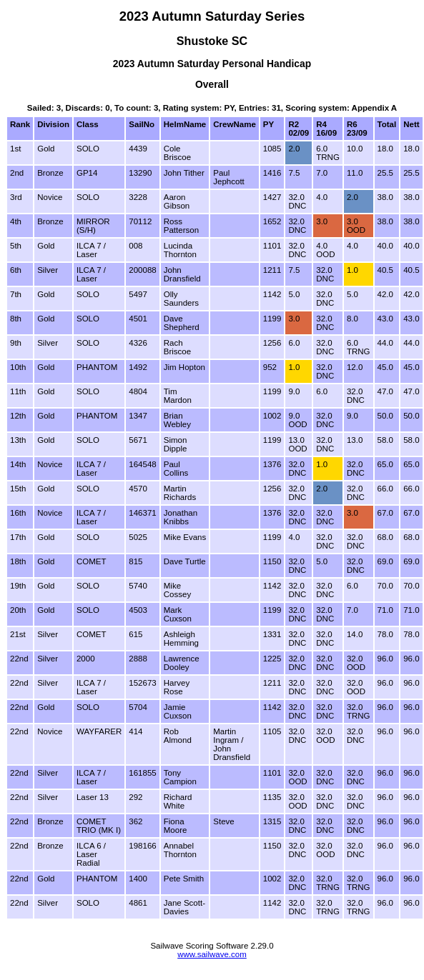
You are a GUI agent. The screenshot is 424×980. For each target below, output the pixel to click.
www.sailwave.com (212, 954)
